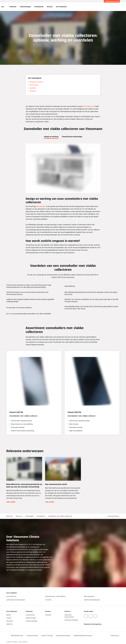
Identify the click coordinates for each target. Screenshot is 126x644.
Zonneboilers (41, 516)
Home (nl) (9, 516)
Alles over (19, 516)
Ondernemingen (25, 7)
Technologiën (29, 516)
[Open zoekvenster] (119, 7)
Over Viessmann (61, 7)
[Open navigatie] (3, 7)
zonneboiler (41, 206)
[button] (114, 516)
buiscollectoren (89, 106)
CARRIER (25, 642)
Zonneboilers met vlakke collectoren (60, 516)
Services (50, 7)
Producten (13, 7)
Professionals (39, 7)
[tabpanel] (63, 199)
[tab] (51, 136)
